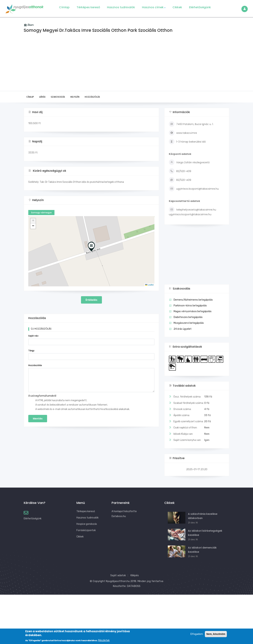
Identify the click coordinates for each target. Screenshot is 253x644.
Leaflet (149, 285)
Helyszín (75, 97)
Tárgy (31, 351)
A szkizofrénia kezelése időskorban (203, 516)
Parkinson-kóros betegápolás (190, 306)
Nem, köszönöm (216, 634)
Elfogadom (197, 634)
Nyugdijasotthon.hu (118, 581)
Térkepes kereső (86, 511)
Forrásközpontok (86, 530)
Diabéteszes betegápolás (188, 317)
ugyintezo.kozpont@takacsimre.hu (194, 189)
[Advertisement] (126, 65)
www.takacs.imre (183, 133)
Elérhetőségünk (200, 7)
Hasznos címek (154, 7)
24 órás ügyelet (183, 329)
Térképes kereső (88, 7)
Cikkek (177, 7)
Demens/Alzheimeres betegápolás (193, 300)
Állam (31, 25)
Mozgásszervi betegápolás (189, 323)
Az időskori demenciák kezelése (202, 550)
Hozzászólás (92, 97)
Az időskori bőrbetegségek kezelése (205, 533)
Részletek (104, 640)
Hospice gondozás (87, 524)
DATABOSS (134, 586)
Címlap (64, 7)
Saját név (33, 336)
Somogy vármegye (41, 213)
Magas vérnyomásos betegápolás (193, 311)
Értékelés (91, 300)
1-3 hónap (182, 142)
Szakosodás (58, 97)
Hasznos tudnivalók (121, 7)
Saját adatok (118, 575)
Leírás (42, 97)
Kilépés (135, 575)
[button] (91, 247)
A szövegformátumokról (42, 396)
